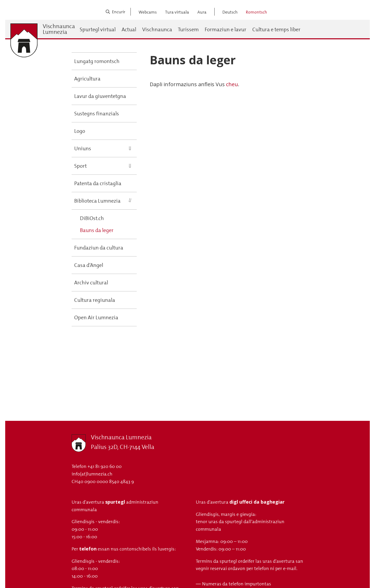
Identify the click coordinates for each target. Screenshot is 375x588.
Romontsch (256, 12)
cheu (232, 84)
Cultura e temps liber (276, 29)
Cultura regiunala (95, 300)
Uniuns (83, 148)
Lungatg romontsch (97, 61)
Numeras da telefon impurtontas (237, 584)
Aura (202, 12)
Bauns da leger (97, 230)
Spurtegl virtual (98, 29)
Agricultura (87, 79)
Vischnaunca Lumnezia (59, 29)
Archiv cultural (91, 283)
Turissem (188, 29)
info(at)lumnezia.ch (92, 474)
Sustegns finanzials (97, 114)
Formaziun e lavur (226, 29)
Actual (129, 29)
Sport (80, 166)
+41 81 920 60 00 (105, 466)
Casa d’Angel (89, 265)
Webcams (148, 12)
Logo (80, 131)
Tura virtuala (177, 12)
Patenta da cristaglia (98, 183)
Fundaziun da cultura (99, 248)
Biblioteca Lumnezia (97, 201)
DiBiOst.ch (92, 218)
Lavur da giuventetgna (100, 96)
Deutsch (230, 12)
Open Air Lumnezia (96, 317)
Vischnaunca (157, 29)
